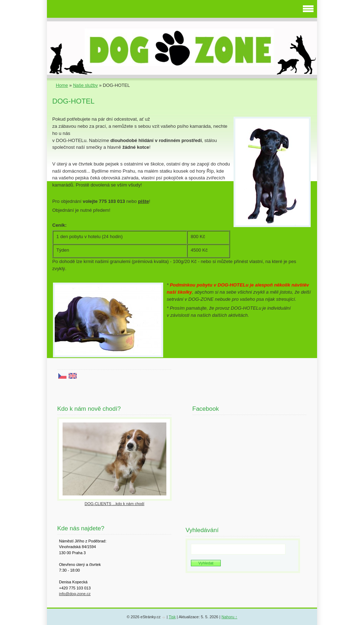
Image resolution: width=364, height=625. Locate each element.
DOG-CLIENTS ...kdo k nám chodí (114, 504)
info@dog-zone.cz (75, 594)
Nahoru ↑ (229, 617)
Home (62, 85)
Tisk (172, 617)
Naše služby (85, 85)
